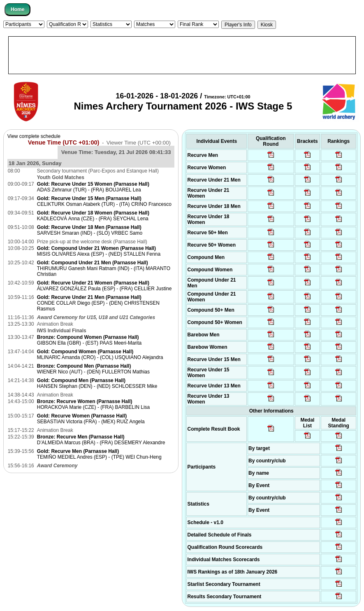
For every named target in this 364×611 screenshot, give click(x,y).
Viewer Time (139, 143)
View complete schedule (34, 136)
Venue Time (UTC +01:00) (64, 142)
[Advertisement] (182, 55)
